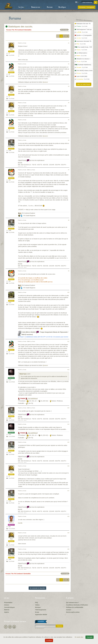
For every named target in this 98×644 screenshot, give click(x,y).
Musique (38, 607)
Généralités (28, 30)
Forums (50, 7)
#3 (69, 86)
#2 (69, 64)
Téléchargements (41, 610)
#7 (69, 170)
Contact (69, 610)
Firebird (11, 376)
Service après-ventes (73, 612)
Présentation (8, 603)
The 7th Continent (18, 30)
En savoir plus (79, 637)
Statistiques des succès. (19, 27)
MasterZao (11, 299)
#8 (69, 220)
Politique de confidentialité (75, 607)
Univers (7, 605)
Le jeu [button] (22, 7)
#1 (69, 43)
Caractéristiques (9, 607)
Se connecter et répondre (37, 588)
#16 (68, 466)
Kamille (11, 523)
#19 (68, 533)
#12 (68, 370)
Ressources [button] (36, 7)
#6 (69, 140)
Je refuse (49, 640)
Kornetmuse (11, 147)
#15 (68, 442)
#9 (69, 271)
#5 (69, 120)
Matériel (7, 610)
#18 (68, 516)
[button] (77, 2)
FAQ (37, 603)
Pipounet (11, 176)
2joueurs (11, 70)
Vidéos (37, 605)
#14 (68, 424)
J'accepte (90, 637)
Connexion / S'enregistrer (87, 7)
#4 (69, 103)
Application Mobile (41, 615)
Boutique (62, 7)
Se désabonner (39, 628)
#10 (68, 292)
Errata (37, 612)
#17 (68, 491)
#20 (68, 549)
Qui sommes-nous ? (73, 603)
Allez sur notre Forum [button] (84, 84)
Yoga (11, 49)
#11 (68, 341)
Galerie (6, 612)
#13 (68, 408)
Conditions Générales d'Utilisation (77, 605)
